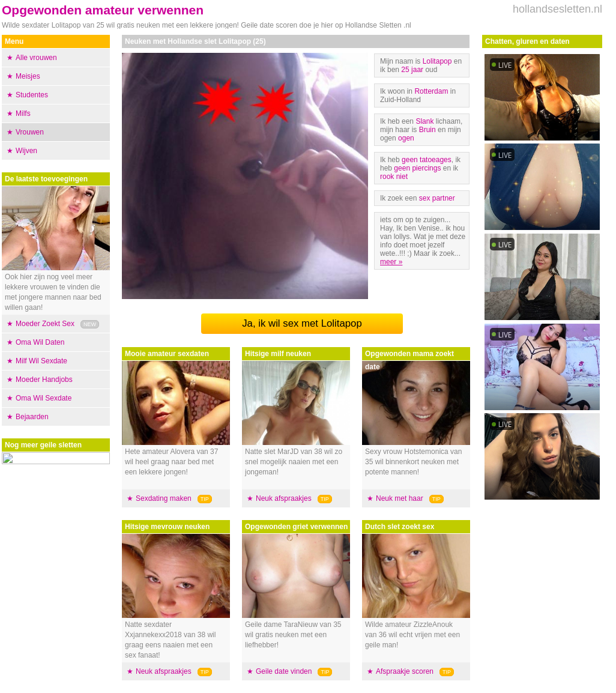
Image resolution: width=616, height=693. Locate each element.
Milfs (23, 113)
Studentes (32, 95)
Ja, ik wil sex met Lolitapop (302, 323)
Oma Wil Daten (40, 342)
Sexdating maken (164, 498)
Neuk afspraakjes (164, 671)
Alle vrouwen (36, 58)
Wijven (26, 151)
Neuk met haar (400, 498)
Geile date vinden (284, 671)
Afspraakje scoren (405, 671)
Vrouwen (30, 132)
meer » (391, 262)
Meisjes (28, 76)
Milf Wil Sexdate (41, 361)
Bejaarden (32, 417)
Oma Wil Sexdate (44, 398)
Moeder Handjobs (44, 380)
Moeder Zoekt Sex (45, 324)
